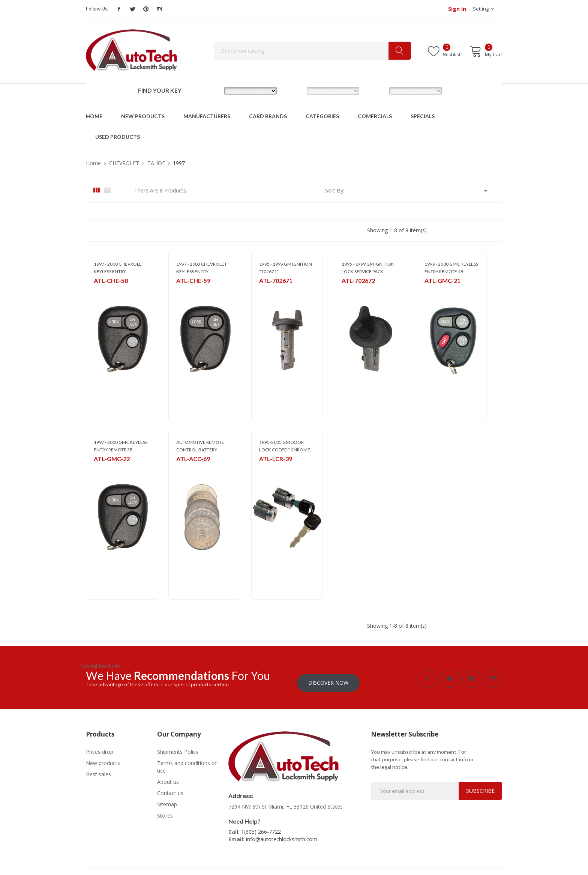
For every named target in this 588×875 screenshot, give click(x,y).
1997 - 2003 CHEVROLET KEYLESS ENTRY (202, 268)
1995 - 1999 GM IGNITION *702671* (286, 268)
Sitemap (167, 800)
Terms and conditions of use (187, 763)
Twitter (132, 9)
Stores (165, 811)
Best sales (98, 770)
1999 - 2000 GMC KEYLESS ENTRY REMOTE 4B (451, 268)
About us (168, 778)
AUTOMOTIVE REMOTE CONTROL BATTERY (200, 446)
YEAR (376, 90)
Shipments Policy (178, 748)
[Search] (313, 51)
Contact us (170, 789)
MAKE (212, 90)
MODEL (296, 90)
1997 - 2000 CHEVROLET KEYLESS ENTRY (119, 268)
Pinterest (146, 9)
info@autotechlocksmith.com (282, 835)
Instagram (159, 9)
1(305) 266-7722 (261, 828)
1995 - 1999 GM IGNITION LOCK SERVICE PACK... (368, 268)
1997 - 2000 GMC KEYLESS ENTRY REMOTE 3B (121, 446)
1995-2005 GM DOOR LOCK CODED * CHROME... (286, 446)
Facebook (119, 9)
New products (103, 759)
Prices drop (100, 748)
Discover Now (328, 679)
